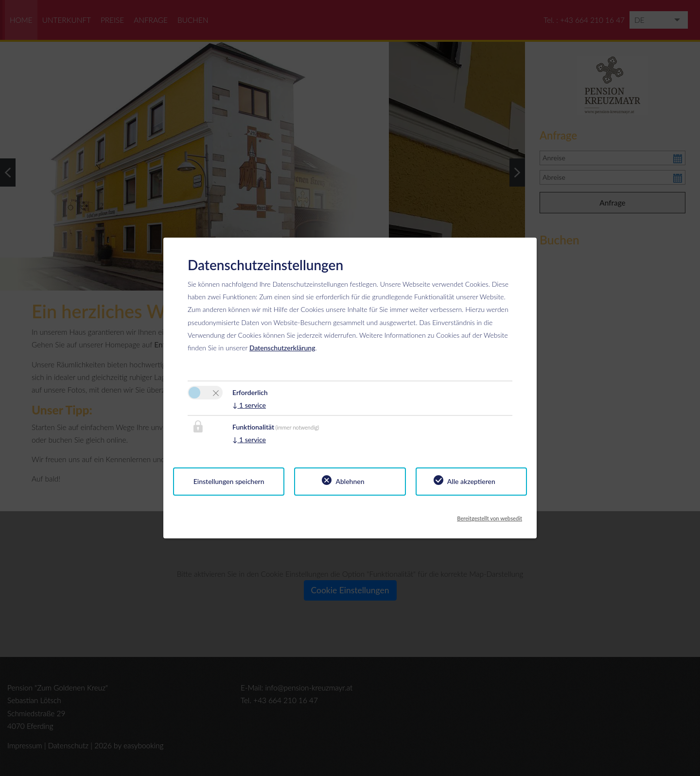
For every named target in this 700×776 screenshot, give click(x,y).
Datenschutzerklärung (282, 348)
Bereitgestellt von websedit (490, 516)
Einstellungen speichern (229, 481)
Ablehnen (350, 481)
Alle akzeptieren (471, 481)
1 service (249, 405)
